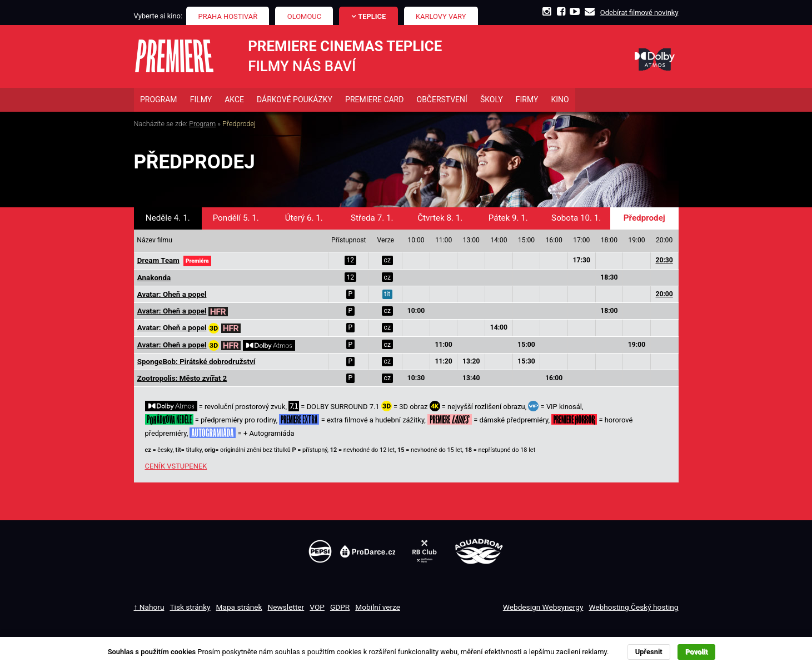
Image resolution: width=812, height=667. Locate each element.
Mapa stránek (239, 608)
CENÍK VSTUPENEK (176, 467)
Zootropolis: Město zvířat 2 (182, 379)
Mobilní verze (378, 608)
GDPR (340, 608)
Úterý (304, 219)
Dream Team (158, 262)
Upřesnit (649, 652)
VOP (317, 608)
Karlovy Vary (441, 16)
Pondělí (236, 219)
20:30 (664, 261)
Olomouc (304, 16)
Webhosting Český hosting (633, 608)
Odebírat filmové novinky (639, 13)
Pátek (508, 219)
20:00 (664, 295)
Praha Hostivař (228, 16)
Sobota (576, 219)
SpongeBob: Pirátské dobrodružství (196, 363)
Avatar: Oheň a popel (172, 295)
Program (202, 125)
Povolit (696, 652)
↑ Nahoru (149, 608)
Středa (372, 219)
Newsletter (286, 608)
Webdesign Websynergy (543, 608)
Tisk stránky (190, 608)
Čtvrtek (440, 219)
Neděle (168, 219)
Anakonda (154, 279)
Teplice (372, 16)
